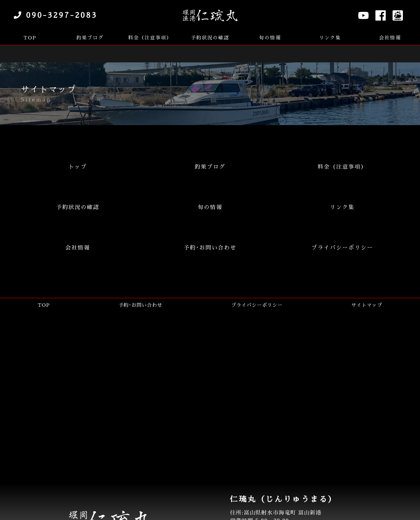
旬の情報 (270, 38)
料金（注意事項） (150, 38)
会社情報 (390, 38)
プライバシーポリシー (257, 305)
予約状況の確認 (210, 38)
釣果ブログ (90, 38)
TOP (30, 38)
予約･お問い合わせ (141, 305)
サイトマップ (367, 305)
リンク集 (330, 38)
